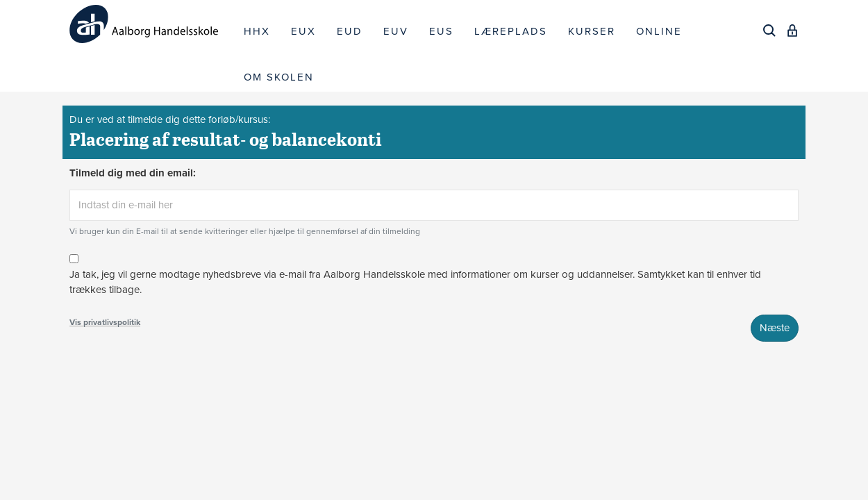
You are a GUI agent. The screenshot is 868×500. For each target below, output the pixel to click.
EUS (441, 31)
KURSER (592, 31)
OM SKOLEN (279, 77)
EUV (396, 31)
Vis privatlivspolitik (105, 322)
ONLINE (659, 31)
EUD (350, 31)
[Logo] (151, 24)
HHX (257, 31)
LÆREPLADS (511, 31)
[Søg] (769, 31)
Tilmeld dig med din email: (133, 173)
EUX (303, 31)
